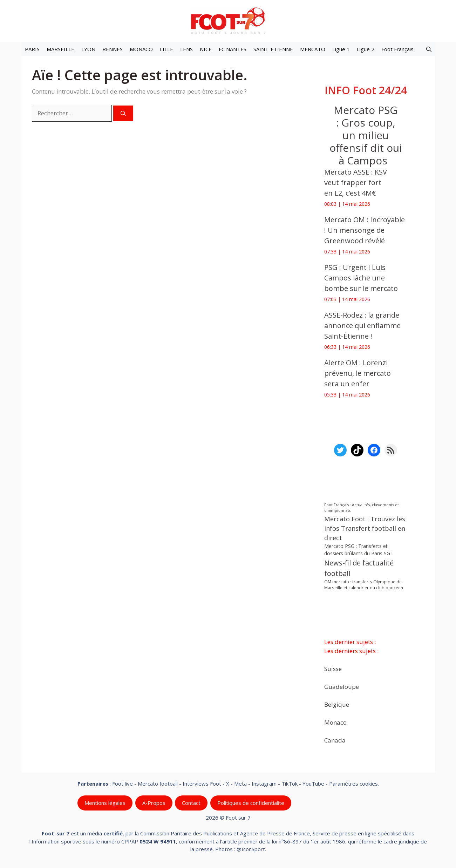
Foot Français (397, 49)
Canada (335, 740)
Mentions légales (105, 803)
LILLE (166, 49)
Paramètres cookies (353, 784)
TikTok (290, 784)
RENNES (113, 49)
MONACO (141, 49)
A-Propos (154, 803)
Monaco (335, 722)
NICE (206, 49)
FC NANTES (233, 49)
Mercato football (158, 784)
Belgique (337, 704)
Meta (240, 784)
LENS (186, 49)
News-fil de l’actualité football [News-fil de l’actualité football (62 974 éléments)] (359, 568)
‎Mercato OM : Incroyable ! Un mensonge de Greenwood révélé (365, 230)
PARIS (32, 49)
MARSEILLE (60, 49)
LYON (88, 49)
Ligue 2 (366, 49)
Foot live (122, 784)
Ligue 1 (341, 49)
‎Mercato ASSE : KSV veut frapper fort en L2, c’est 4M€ (356, 182)
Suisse (333, 668)
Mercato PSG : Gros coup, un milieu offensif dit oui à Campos (365, 135)
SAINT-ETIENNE (273, 49)
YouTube (313, 784)
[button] (429, 49)
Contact (191, 803)
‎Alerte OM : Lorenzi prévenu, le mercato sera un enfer (358, 373)
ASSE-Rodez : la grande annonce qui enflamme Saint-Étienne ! (362, 325)
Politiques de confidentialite (250, 803)
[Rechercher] (123, 113)
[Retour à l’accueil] (228, 21)
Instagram (264, 784)
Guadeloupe (342, 686)
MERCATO (313, 49)
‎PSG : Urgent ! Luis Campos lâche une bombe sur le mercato (361, 278)
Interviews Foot (202, 784)
